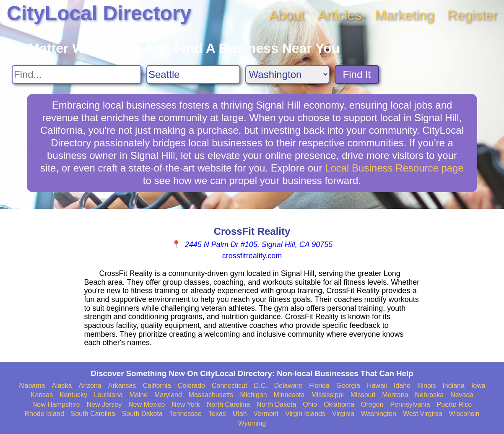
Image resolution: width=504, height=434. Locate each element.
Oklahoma (339, 404)
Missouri (363, 395)
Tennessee (186, 414)
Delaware (288, 386)
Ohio (310, 404)
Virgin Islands (305, 414)
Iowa (478, 386)
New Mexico (147, 404)
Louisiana (108, 395)
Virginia (343, 414)
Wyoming (252, 423)
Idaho (402, 386)
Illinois (426, 386)
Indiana (453, 386)
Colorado (191, 386)
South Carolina (93, 414)
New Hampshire (56, 404)
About (287, 15)
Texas (217, 414)
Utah (240, 414)
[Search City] (193, 74)
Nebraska (429, 395)
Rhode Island (44, 414)
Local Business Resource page (394, 168)
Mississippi (327, 395)
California (157, 386)
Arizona (90, 386)
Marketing (404, 15)
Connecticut (230, 386)
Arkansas (122, 386)
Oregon (372, 404)
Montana (395, 395)
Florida (319, 386)
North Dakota (276, 404)
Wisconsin (464, 414)
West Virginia (423, 414)
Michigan (254, 395)
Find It (357, 74)
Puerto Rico (455, 404)
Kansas (42, 395)
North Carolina (228, 404)
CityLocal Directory (99, 13)
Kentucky (73, 395)
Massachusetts (211, 395)
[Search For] (77, 74)
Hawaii (377, 386)
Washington (379, 414)
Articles (339, 15)
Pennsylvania (410, 404)
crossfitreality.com (252, 256)
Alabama (32, 386)
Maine (138, 395)
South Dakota (142, 414)
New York (186, 404)
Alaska (62, 386)
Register (472, 15)
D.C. (260, 386)
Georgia (348, 386)
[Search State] (287, 74)
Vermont (266, 414)
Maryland (168, 395)
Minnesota (289, 395)
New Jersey (104, 404)
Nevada (462, 395)
